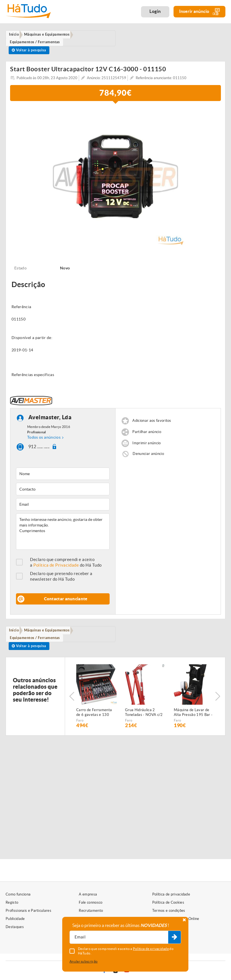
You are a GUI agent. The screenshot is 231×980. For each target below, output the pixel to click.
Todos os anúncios (44, 440)
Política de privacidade (171, 894)
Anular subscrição (84, 961)
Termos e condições (169, 911)
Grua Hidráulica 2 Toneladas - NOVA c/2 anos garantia (144, 718)
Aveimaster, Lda (50, 421)
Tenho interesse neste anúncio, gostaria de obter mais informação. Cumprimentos (63, 535)
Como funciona (18, 894)
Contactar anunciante (66, 602)
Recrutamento (91, 911)
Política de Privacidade (56, 568)
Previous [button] (72, 702)
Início (15, 634)
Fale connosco (91, 902)
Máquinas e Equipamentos (50, 634)
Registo (12, 902)
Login (155, 11)
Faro (80, 726)
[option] (115, 180)
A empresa (88, 894)
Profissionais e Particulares (28, 911)
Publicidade (15, 919)
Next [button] (218, 702)
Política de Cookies (168, 902)
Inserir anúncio (199, 12)
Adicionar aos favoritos (152, 424)
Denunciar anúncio (148, 457)
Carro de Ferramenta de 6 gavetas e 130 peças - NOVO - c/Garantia (94, 718)
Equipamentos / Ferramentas (37, 642)
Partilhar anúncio (147, 435)
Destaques (15, 927)
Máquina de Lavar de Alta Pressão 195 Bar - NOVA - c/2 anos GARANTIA (193, 718)
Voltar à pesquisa (30, 52)
